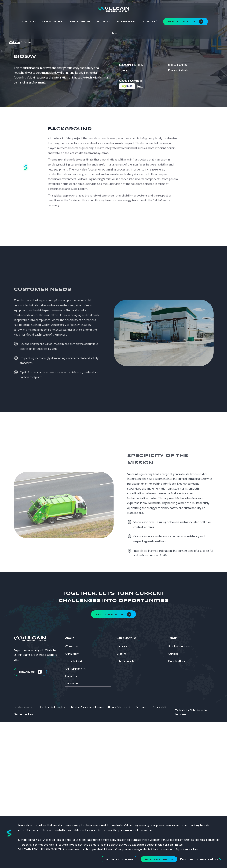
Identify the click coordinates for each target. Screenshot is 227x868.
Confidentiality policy (53, 707)
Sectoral (122, 654)
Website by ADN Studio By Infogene (191, 712)
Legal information (24, 707)
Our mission (72, 683)
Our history (72, 654)
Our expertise (80, 22)
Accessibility (160, 707)
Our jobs (173, 654)
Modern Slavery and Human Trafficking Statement (101, 707)
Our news (71, 676)
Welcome (15, 42)
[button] (28, 21)
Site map (141, 707)
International (127, 22)
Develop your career (180, 646)
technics (122, 646)
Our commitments (76, 669)
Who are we (72, 646)
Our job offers (176, 661)
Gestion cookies (23, 714)
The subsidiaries (75, 661)
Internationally (125, 661)
